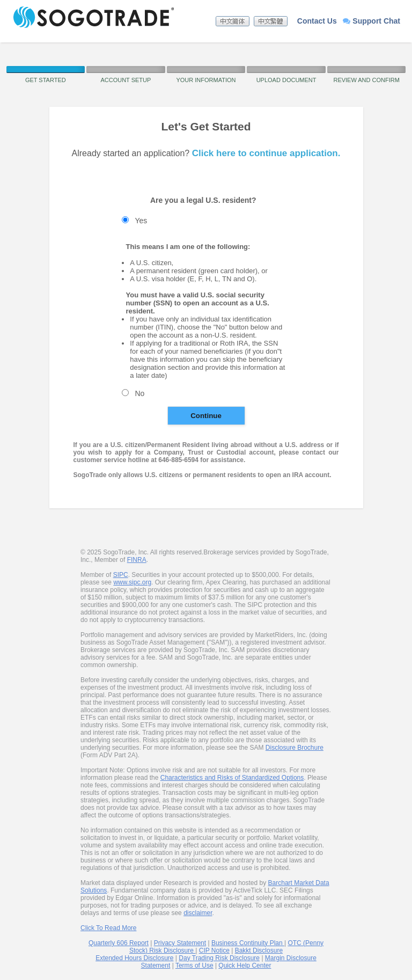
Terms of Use (194, 966)
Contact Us (317, 21)
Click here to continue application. (266, 153)
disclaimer (198, 913)
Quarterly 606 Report (119, 943)
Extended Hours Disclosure (134, 958)
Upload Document (286, 80)
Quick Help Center (245, 966)
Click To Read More (108, 928)
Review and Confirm (366, 80)
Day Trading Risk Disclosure (219, 958)
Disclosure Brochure (295, 748)
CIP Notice (214, 950)
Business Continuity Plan (248, 943)
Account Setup (126, 80)
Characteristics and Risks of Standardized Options (232, 778)
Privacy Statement (180, 943)
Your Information (206, 80)
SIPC (121, 575)
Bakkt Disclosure (259, 950)
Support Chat (371, 21)
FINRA (137, 560)
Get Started (46, 80)
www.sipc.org (132, 582)
